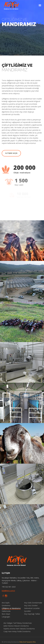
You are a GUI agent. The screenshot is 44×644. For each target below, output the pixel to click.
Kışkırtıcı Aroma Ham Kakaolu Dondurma (19, 629)
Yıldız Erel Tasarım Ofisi (27, 642)
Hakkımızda (6, 611)
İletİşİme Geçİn (11, 153)
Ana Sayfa (6, 603)
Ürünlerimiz (6, 606)
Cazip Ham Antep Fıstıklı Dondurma (17, 631)
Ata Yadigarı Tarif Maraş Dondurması (18, 623)
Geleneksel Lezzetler (32, 608)
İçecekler (28, 611)
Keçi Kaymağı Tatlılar (32, 614)
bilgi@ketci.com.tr (8, 591)
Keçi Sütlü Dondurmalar (33, 603)
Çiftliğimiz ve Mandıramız (11, 608)
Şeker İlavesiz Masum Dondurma (16, 626)
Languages (6, 617)
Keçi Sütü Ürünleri (31, 606)
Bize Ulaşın (6, 614)
